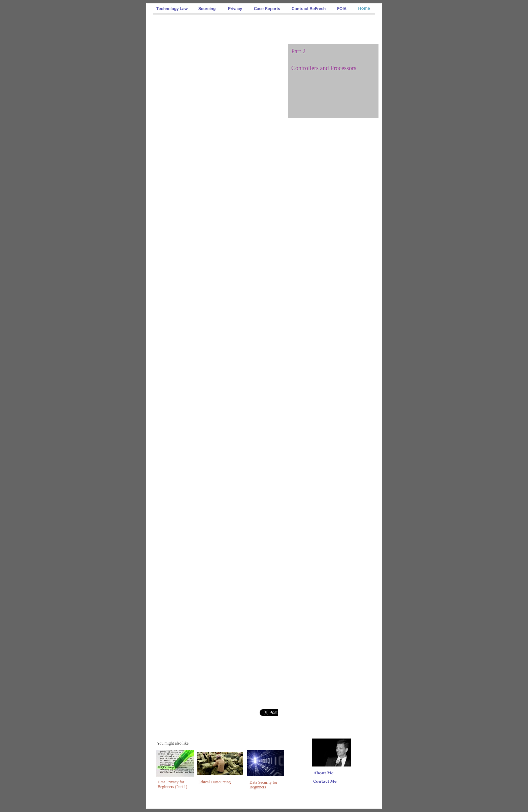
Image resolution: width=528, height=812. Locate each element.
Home (364, 8)
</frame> (269, 713)
